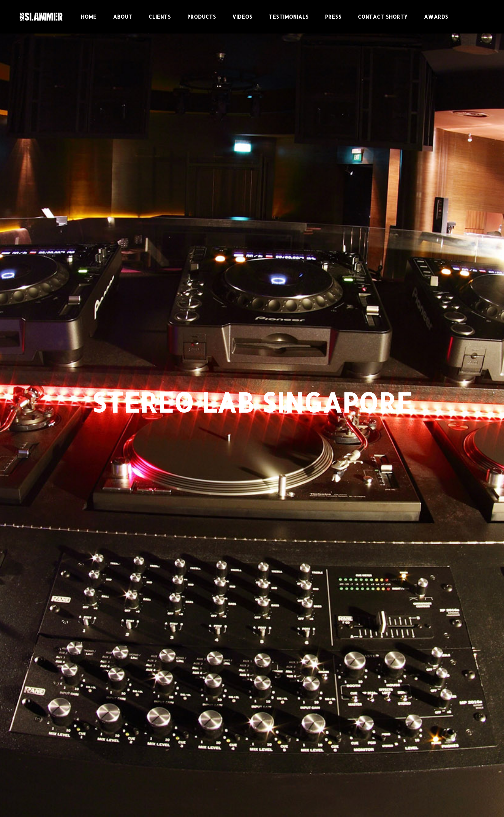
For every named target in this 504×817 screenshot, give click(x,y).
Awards (436, 17)
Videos (243, 17)
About (123, 17)
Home (89, 17)
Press (333, 17)
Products (202, 17)
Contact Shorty (383, 17)
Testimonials (289, 17)
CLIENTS (160, 17)
